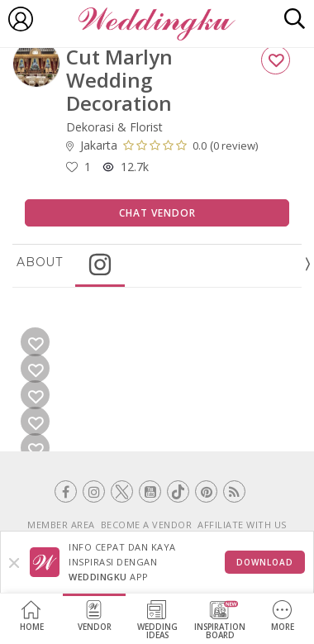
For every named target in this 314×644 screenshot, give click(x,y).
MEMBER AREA (61, 525)
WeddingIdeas (157, 620)
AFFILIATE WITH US (242, 525)
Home (32, 616)
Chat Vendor (157, 213)
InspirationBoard (220, 620)
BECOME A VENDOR (147, 525)
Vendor (95, 616)
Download (265, 562)
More (283, 616)
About (40, 262)
